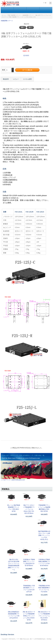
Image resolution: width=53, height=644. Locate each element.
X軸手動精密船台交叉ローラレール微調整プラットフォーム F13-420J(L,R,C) (44, 535)
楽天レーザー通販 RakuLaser (21, 639)
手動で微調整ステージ (14, 15)
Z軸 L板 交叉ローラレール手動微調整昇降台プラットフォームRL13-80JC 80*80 (29, 616)
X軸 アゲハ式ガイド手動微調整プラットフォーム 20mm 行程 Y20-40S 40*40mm (29, 509)
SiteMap (49, 639)
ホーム (4, 15)
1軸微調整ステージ (28, 15)
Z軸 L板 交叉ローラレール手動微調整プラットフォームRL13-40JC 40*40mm (44, 616)
